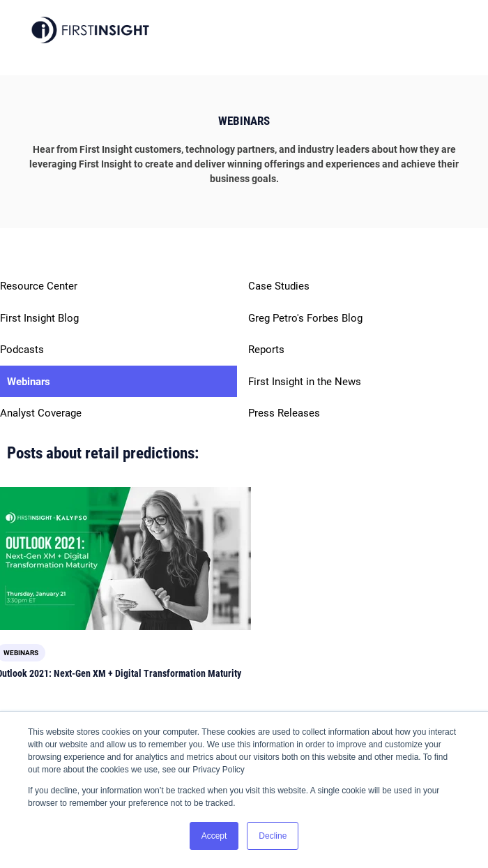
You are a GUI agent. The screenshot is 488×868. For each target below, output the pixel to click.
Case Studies (279, 286)
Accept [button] (214, 836)
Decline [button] (273, 836)
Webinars (29, 382)
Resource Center (39, 286)
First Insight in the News (305, 382)
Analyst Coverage (41, 413)
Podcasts (22, 350)
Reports (266, 350)
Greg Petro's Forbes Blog (305, 318)
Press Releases (284, 413)
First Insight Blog (39, 318)
